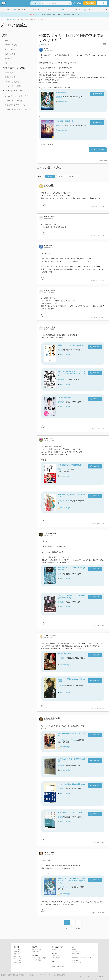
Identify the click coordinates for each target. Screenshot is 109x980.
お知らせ (74, 949)
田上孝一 (61, 789)
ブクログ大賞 (18, 958)
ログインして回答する (98, 150)
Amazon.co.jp (63, 101)
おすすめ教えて (11, 45)
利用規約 (4, 975)
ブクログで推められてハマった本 (18, 110)
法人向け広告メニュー (78, 954)
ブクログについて (57, 949)
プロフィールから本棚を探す (40, 958)
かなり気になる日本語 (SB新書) (70, 465)
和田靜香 (61, 380)
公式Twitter (75, 961)
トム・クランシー (64, 887)
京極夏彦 (59, 97)
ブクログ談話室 (18, 956)
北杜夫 (60, 350)
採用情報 (63, 975)
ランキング (17, 949)
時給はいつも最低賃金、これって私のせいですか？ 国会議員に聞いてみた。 (72, 373)
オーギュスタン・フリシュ (68, 740)
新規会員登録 (90, 3)
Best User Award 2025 (58, 964)
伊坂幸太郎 (60, 126)
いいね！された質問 (13, 86)
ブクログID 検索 (36, 960)
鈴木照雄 (61, 602)
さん (47, 49)
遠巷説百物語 (61, 92)
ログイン (102, 3)
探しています (10, 49)
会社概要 (56, 975)
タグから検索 (35, 952)
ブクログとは (77, 3)
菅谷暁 (60, 817)
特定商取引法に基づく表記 (16, 975)
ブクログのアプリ (57, 956)
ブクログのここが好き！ (14, 101)
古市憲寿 (61, 402)
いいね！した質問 (12, 82)
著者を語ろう (10, 58)
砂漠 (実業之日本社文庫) (65, 121)
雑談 (6, 63)
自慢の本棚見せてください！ (16, 105)
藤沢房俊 (61, 765)
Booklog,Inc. (93, 977)
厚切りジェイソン (64, 469)
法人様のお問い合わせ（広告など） (82, 957)
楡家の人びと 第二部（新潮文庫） (71, 345)
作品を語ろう (10, 54)
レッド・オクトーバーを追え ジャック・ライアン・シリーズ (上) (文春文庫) (72, 881)
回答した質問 (10, 77)
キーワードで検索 (37, 949)
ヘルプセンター (76, 952)
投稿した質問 (10, 73)
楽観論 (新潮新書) (65, 398)
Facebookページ (76, 963)
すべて (7, 40)
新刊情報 (16, 952)
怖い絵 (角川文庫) (65, 654)
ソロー (60, 574)
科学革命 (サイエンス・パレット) (71, 813)
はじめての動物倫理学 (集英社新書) (71, 784)
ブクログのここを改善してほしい (18, 96)
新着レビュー (18, 954)
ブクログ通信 (18, 960)
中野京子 (61, 658)
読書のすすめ (18, 963)
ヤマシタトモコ (64, 501)
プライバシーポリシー (46, 975)
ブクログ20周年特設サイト (59, 966)
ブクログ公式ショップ (58, 958)
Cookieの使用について (31, 975)
